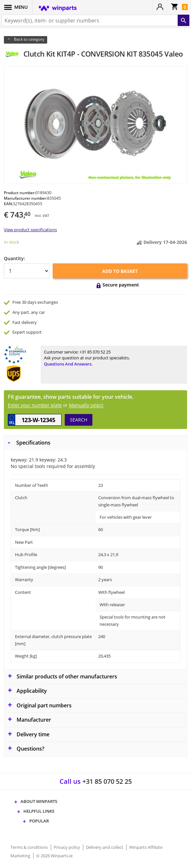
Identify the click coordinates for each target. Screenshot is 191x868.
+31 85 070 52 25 (95, 352)
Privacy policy (67, 847)
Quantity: (14, 258)
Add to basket (120, 271)
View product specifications (30, 230)
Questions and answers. (68, 364)
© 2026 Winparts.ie (54, 856)
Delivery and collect (105, 847)
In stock (12, 242)
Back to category (29, 39)
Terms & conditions (30, 847)
